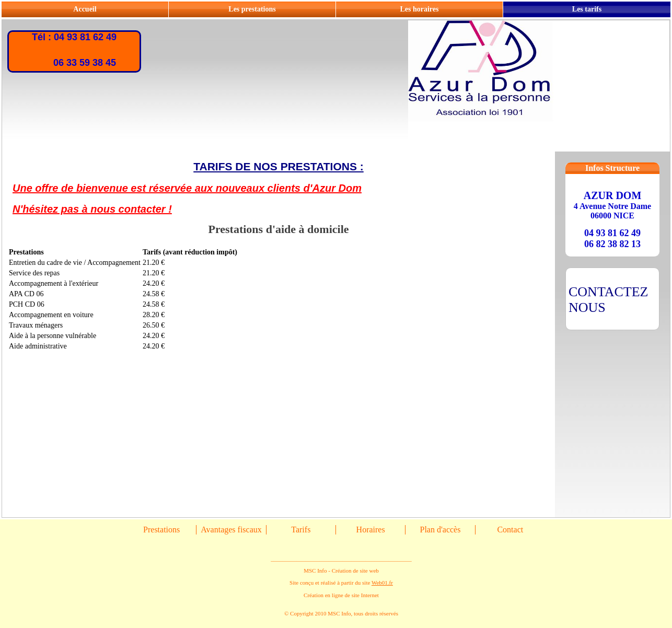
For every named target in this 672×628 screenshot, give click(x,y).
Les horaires (419, 9)
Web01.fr (382, 583)
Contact (510, 530)
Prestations (161, 530)
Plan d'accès (440, 530)
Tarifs (301, 530)
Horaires (371, 530)
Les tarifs (587, 9)
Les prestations (252, 9)
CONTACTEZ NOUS (608, 300)
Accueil (85, 9)
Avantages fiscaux (231, 530)
